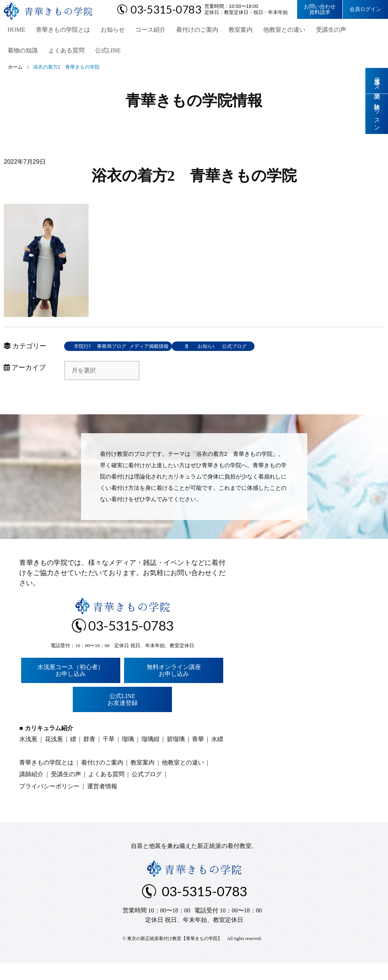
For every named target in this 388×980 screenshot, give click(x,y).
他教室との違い (273, 30)
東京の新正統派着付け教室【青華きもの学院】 (175, 956)
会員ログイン (365, 9)
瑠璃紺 (150, 756)
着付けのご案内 (188, 30)
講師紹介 (31, 792)
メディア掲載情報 (198, 349)
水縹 (217, 756)
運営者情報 (102, 804)
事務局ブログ (143, 349)
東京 (253, 349)
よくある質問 (23, 53)
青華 (198, 756)
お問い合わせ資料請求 (320, 9)
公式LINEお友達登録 (123, 717)
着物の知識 (357, 30)
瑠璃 (128, 756)
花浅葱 (54, 756)
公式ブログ (89, 364)
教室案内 (230, 30)
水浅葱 (28, 756)
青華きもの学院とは (58, 30)
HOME (13, 30)
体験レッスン (377, 114)
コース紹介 (143, 30)
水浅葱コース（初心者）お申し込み (71, 688)
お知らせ (107, 30)
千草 (109, 756)
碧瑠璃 (176, 756)
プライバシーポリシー (49, 804)
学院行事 (89, 349)
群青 (89, 756)
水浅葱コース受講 (377, 81)
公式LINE (63, 53)
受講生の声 (318, 30)
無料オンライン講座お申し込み (174, 688)
